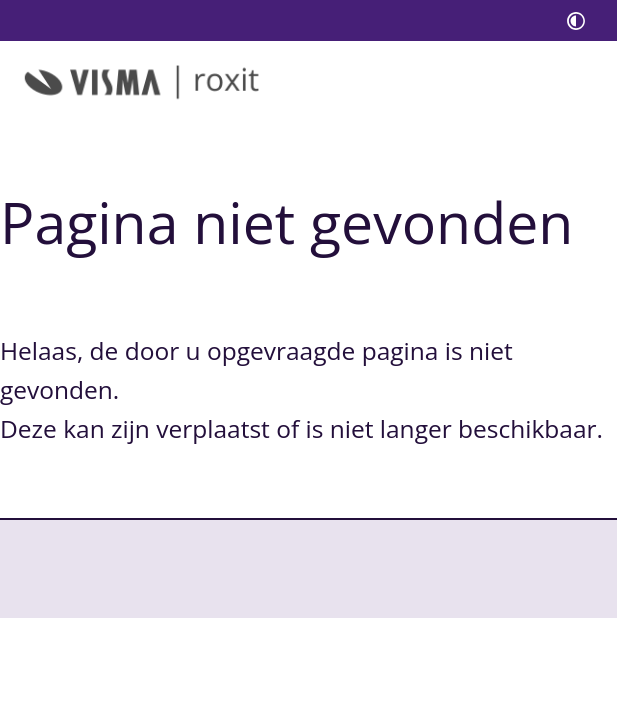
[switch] (576, 20)
